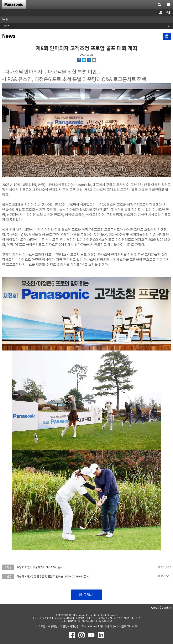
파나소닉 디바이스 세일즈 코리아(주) (119, 626)
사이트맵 (41, 626)
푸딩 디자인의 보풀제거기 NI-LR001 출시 (40, 567)
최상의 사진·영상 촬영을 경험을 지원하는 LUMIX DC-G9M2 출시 (53, 577)
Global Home (89, 626)
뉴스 (7, 26)
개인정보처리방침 (69, 626)
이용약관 (53, 626)
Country (165, 608)
